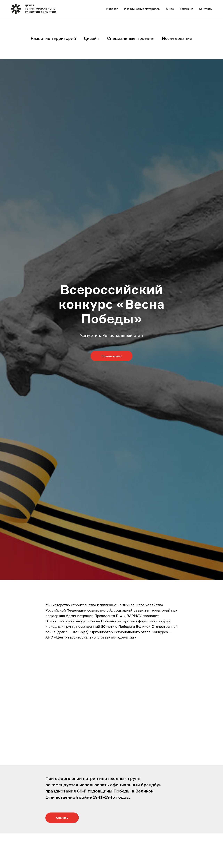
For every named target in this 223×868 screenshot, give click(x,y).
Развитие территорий (53, 38)
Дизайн (91, 38)
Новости (112, 9)
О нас (170, 9)
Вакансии (186, 9)
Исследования (177, 38)
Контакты (206, 9)
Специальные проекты (131, 38)
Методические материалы (142, 9)
